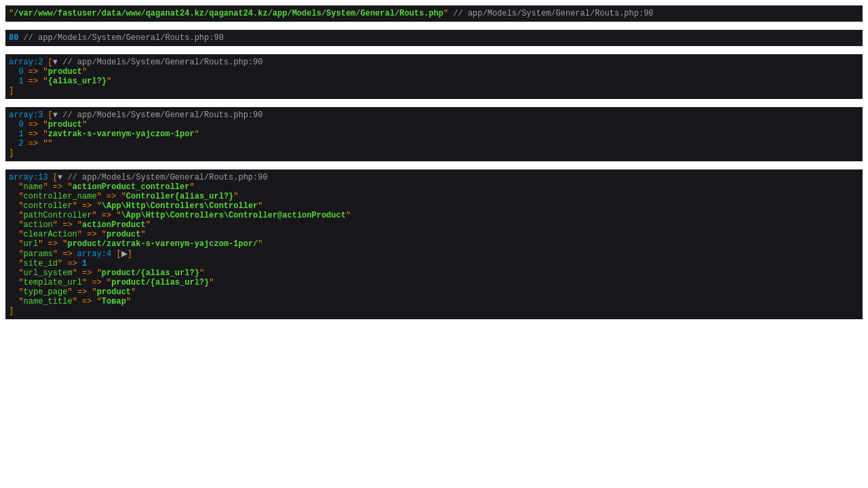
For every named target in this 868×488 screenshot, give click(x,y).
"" (331, 15)
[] (136, 85)
